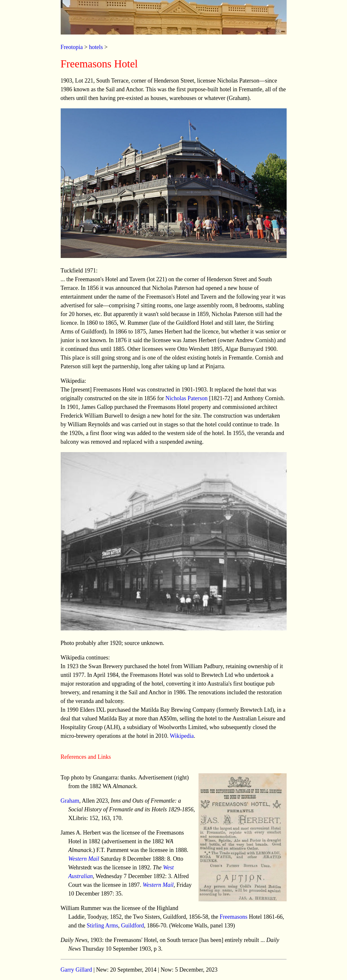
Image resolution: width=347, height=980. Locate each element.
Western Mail (84, 859)
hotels (96, 47)
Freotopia (72, 47)
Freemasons (234, 917)
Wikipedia (182, 736)
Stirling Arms (102, 926)
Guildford (133, 926)
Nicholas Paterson (186, 398)
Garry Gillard (76, 970)
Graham (70, 801)
